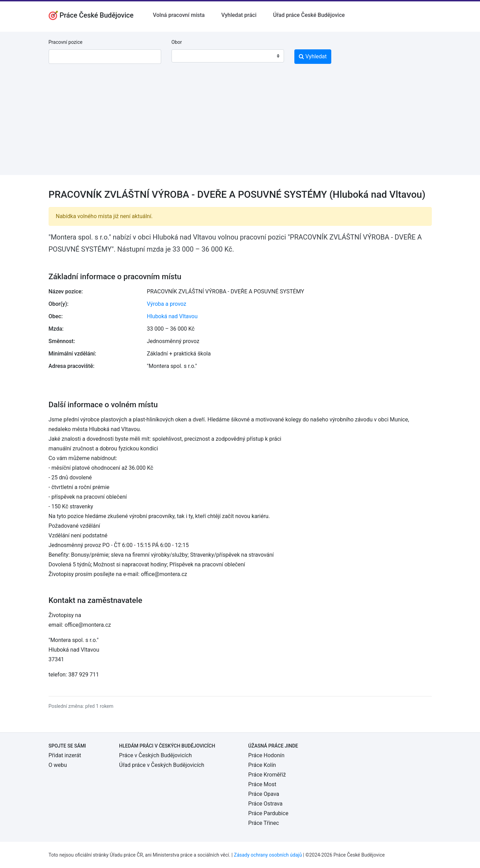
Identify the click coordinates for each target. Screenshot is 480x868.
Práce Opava (264, 794)
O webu (58, 765)
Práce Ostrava (265, 804)
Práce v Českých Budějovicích (155, 755)
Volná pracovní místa (179, 15)
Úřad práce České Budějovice (309, 15)
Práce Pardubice (268, 813)
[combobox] (228, 56)
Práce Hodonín (266, 755)
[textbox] (186, 56)
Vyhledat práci (239, 15)
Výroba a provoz (167, 304)
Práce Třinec (263, 823)
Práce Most (262, 784)
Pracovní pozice (66, 42)
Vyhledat (313, 56)
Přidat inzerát (65, 755)
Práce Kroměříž (267, 775)
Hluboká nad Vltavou (172, 316)
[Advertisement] (240, 127)
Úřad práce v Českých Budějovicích (162, 765)
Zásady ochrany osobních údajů (268, 855)
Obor (177, 42)
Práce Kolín (262, 765)
